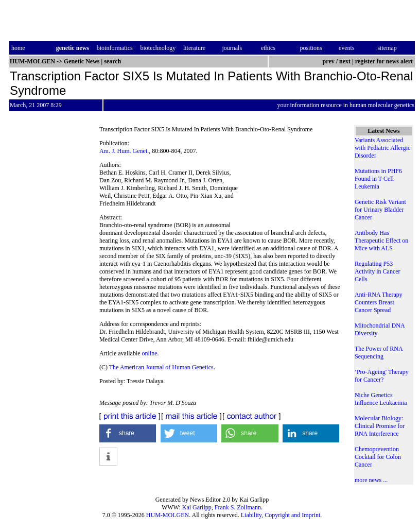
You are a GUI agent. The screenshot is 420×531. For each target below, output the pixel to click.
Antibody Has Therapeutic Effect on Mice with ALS (381, 241)
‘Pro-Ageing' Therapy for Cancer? (382, 376)
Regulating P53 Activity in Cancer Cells (378, 271)
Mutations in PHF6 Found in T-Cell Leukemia (378, 179)
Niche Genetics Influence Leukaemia (381, 399)
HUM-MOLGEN (168, 515)
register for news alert (385, 61)
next (345, 61)
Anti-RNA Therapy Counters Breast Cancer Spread (379, 302)
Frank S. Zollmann (238, 507)
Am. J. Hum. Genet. (124, 151)
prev (329, 61)
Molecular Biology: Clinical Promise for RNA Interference (380, 426)
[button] (128, 433)
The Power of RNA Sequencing (379, 353)
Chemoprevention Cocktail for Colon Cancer (378, 457)
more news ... (371, 480)
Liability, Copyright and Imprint (281, 515)
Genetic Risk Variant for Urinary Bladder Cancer (380, 210)
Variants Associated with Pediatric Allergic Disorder (382, 148)
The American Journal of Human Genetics (161, 367)
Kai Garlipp (197, 507)
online (150, 353)
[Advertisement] (291, 184)
